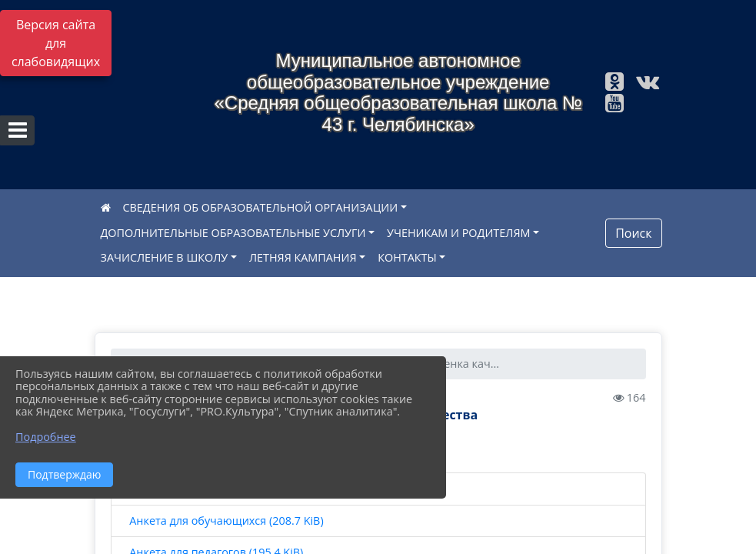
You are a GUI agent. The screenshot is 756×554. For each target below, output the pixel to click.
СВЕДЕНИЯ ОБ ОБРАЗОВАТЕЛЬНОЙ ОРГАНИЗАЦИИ (261, 207)
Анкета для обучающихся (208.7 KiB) (225, 521)
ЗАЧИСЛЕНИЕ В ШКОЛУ (165, 257)
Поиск (633, 233)
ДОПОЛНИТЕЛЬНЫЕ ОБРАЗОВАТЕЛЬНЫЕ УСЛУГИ (233, 233)
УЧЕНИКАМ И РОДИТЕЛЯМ (458, 233)
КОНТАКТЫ (407, 257)
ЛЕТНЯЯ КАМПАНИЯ (303, 257)
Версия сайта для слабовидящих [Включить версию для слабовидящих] (56, 43)
